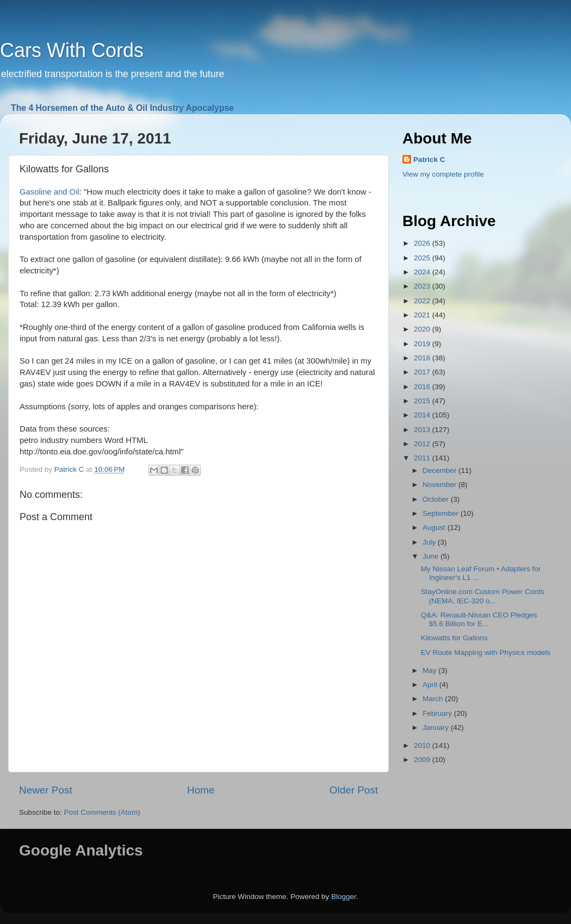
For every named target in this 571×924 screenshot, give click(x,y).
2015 (423, 401)
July (430, 542)
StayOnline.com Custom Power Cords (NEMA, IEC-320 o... (483, 596)
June (432, 556)
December (440, 470)
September (442, 513)
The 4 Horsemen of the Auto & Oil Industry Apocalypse (122, 108)
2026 (423, 243)
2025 (423, 258)
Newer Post (46, 790)
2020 (423, 329)
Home (201, 790)
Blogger (344, 897)
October (437, 499)
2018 (423, 358)
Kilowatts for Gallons (454, 638)
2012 (423, 444)
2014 (423, 415)
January (437, 728)
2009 (423, 760)
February (438, 713)
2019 (423, 344)
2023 (423, 286)
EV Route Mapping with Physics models (486, 653)
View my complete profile (443, 174)
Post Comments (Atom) (102, 812)
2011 (423, 458)
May (430, 670)
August (435, 527)
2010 (423, 745)
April (431, 685)
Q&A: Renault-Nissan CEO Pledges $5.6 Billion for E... (479, 619)
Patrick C (429, 160)
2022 (423, 301)
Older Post (354, 790)
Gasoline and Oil (49, 192)
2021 (423, 315)
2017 (423, 372)
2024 (423, 272)
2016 (423, 387)
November (440, 485)
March (434, 699)
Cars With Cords (72, 50)
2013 (423, 430)
